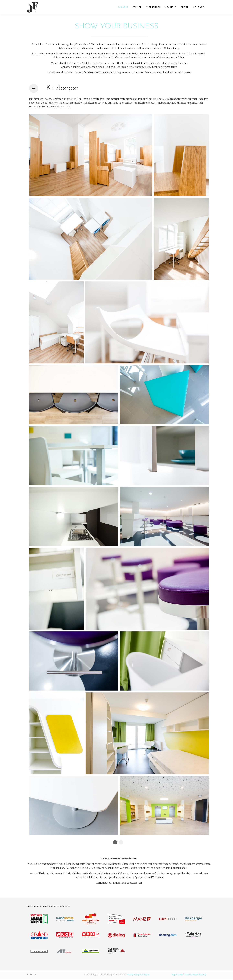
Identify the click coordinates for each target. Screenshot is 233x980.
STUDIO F (171, 7)
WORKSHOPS (153, 7)
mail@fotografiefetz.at (138, 974)
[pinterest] (31, 974)
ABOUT (185, 7)
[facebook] (28, 974)
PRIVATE (137, 7)
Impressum (177, 974)
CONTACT (199, 7)
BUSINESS (123, 7)
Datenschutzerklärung (195, 974)
